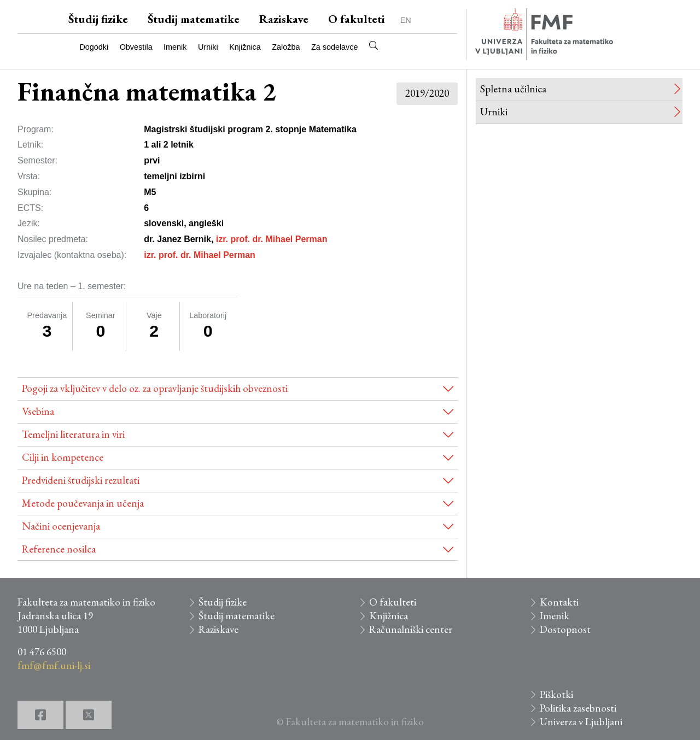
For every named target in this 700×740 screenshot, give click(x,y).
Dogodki (94, 47)
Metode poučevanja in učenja (83, 503)
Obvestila (136, 47)
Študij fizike (98, 19)
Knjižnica (245, 47)
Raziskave (284, 19)
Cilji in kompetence (63, 457)
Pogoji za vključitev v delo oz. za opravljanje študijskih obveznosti (155, 388)
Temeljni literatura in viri (73, 434)
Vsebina (38, 411)
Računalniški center (411, 629)
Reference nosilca (59, 549)
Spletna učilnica (513, 89)
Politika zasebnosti (578, 708)
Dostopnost (565, 629)
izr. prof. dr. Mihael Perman (272, 239)
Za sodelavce (335, 47)
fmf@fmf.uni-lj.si (54, 665)
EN (406, 20)
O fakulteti (357, 19)
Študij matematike (194, 19)
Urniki (208, 47)
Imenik (175, 47)
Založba (286, 47)
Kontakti (559, 602)
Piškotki (556, 694)
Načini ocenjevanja (61, 526)
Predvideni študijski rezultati (81, 480)
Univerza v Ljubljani (581, 722)
